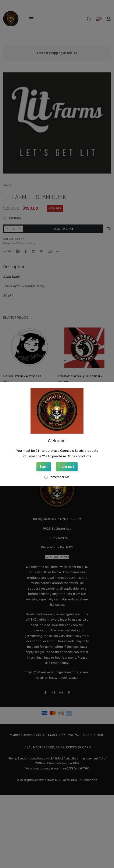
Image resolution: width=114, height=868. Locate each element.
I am (44, 467)
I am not (67, 467)
